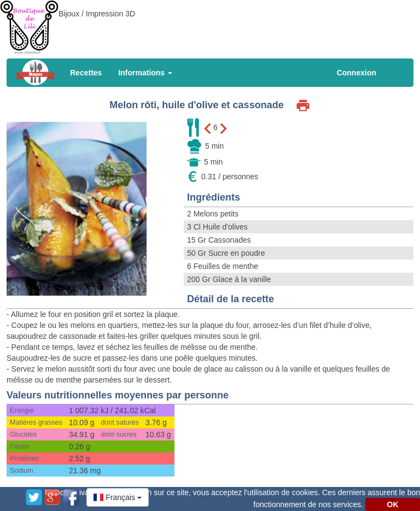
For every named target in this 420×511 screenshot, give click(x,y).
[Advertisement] (210, 25)
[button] (118, 497)
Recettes (86, 73)
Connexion (357, 73)
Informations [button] (145, 73)
